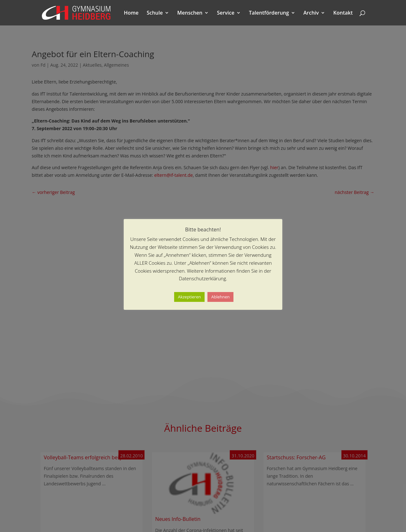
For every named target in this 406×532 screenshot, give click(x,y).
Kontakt (343, 13)
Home (131, 13)
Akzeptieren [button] (189, 297)
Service (226, 13)
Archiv (311, 13)
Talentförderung (269, 13)
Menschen (190, 13)
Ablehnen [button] (220, 297)
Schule (155, 13)
